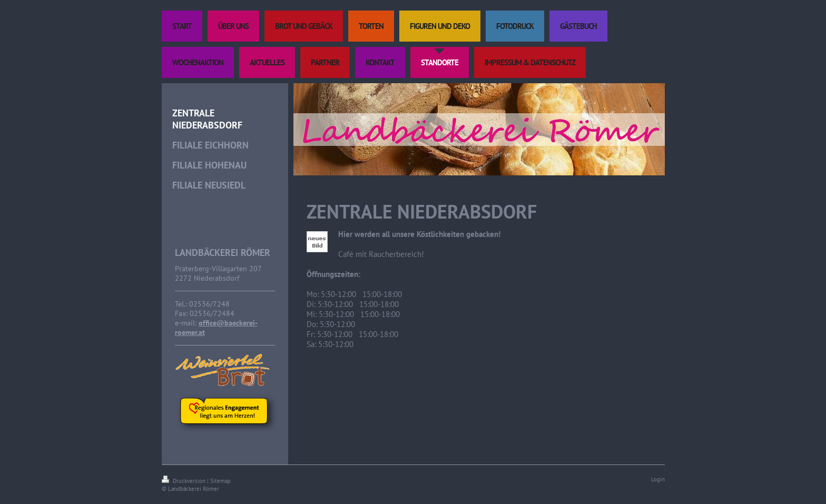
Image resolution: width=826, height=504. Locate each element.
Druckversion (184, 481)
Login (658, 479)
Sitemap (220, 481)
